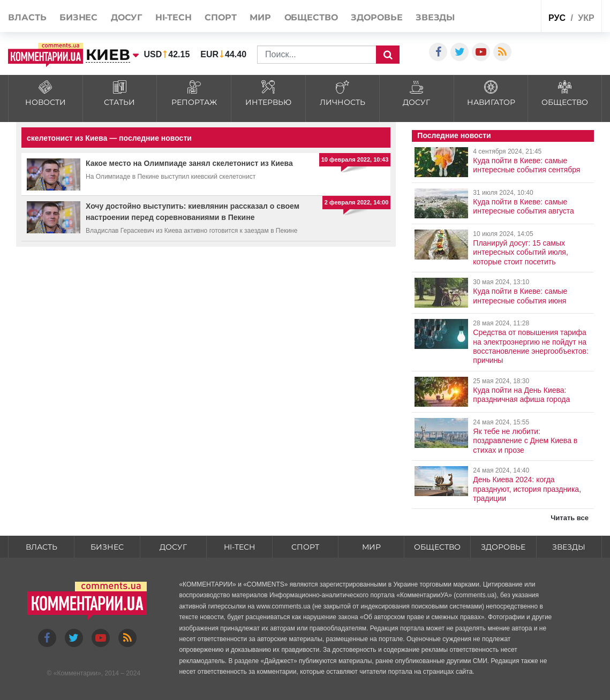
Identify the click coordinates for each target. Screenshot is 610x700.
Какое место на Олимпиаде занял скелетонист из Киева (189, 163)
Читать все (570, 518)
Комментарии (77, 673)
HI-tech (174, 17)
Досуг (127, 17)
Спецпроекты (511, 15)
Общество (311, 17)
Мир (260, 17)
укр (586, 18)
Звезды (435, 17)
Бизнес (78, 17)
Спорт (221, 17)
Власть (27, 17)
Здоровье (376, 17)
